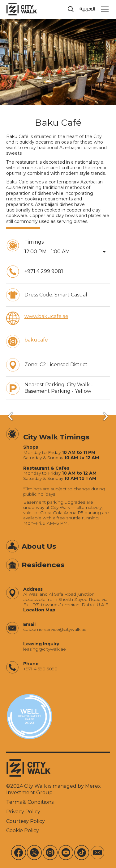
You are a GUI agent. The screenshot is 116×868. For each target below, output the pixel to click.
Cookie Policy (23, 830)
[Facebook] (19, 853)
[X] (34, 853)
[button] (104, 9)
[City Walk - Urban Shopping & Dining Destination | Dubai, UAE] (22, 9)
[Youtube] (66, 853)
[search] (71, 9)
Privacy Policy (23, 812)
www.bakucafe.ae (46, 316)
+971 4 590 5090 (40, 669)
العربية (87, 9)
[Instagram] (50, 853)
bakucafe (36, 340)
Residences (43, 565)
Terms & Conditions (30, 802)
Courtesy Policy (26, 821)
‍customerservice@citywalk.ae (55, 629)
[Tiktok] (82, 853)
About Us (39, 546)
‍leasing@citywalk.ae (45, 649)
